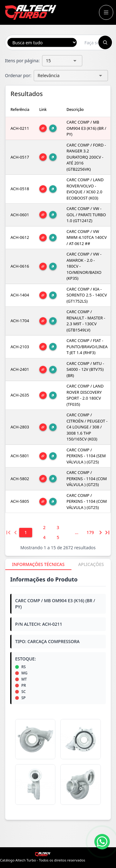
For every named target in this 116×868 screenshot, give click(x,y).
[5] (58, 537)
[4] (44, 537)
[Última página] (107, 533)
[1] (26, 533)
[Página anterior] (15, 533)
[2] (44, 528)
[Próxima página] (101, 533)
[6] (77, 533)
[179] (90, 533)
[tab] (38, 564)
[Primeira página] (8, 533)
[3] (58, 528)
